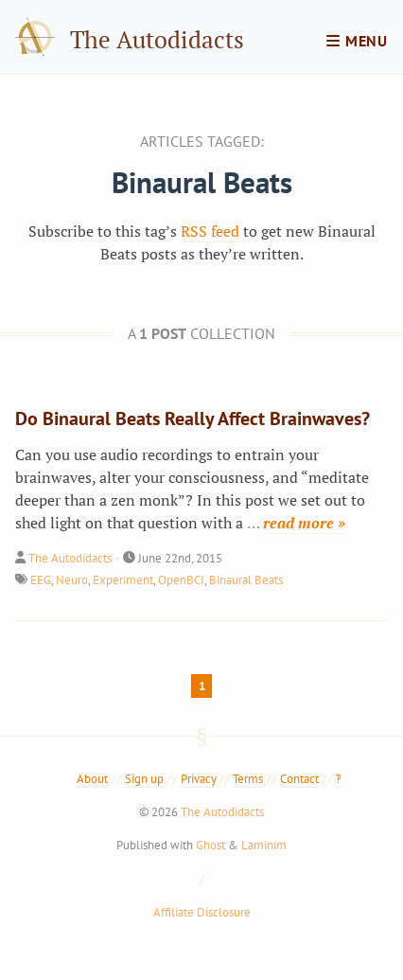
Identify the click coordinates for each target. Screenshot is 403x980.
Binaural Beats (246, 580)
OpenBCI (181, 580)
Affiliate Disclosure (202, 912)
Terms (248, 779)
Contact (299, 779)
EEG (41, 580)
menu (357, 41)
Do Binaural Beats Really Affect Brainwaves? (193, 419)
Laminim (264, 845)
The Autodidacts (157, 39)
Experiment (123, 580)
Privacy (199, 779)
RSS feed (210, 231)
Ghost (210, 845)
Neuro (72, 580)
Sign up (144, 779)
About (92, 779)
